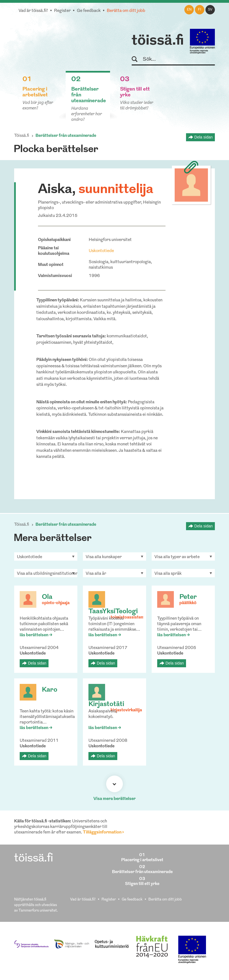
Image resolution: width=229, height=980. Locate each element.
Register (62, 11)
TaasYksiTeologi (113, 612)
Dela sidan (203, 137)
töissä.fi (158, 41)
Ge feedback (89, 11)
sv (210, 10)
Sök (137, 59)
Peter (188, 597)
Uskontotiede (101, 251)
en (189, 10)
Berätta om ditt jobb (126, 11)
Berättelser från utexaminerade (66, 136)
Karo (50, 690)
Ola (47, 597)
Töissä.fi (22, 136)
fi (200, 10)
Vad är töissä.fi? (33, 11)
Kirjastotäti (106, 704)
